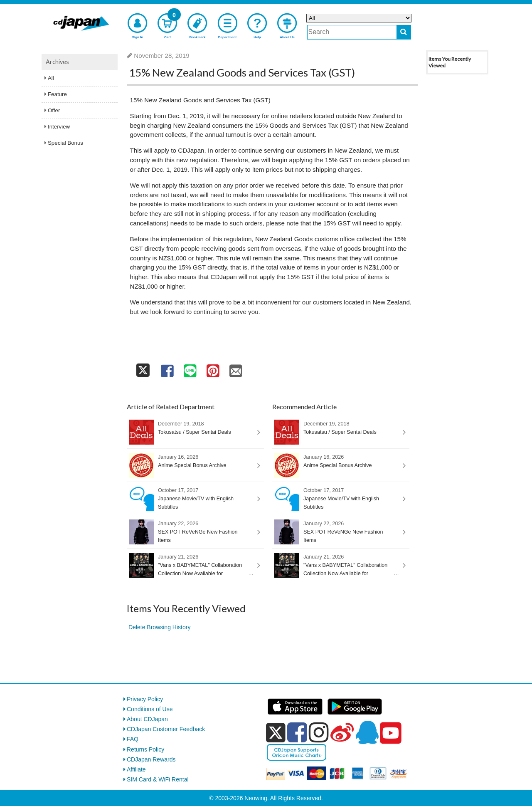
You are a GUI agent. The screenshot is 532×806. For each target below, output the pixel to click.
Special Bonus (65, 143)
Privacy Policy (145, 699)
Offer (54, 110)
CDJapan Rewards (151, 759)
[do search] (404, 32)
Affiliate (136, 769)
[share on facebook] (167, 369)
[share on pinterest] (213, 369)
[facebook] (297, 732)
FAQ (133, 739)
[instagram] (319, 732)
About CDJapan (147, 719)
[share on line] (190, 369)
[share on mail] (236, 369)
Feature (57, 94)
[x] (276, 733)
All (51, 78)
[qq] (367, 732)
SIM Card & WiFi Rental (158, 779)
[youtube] (391, 733)
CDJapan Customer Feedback (166, 729)
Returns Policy (145, 749)
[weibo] (342, 732)
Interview (59, 127)
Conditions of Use (150, 709)
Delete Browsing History (159, 627)
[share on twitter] (143, 369)
